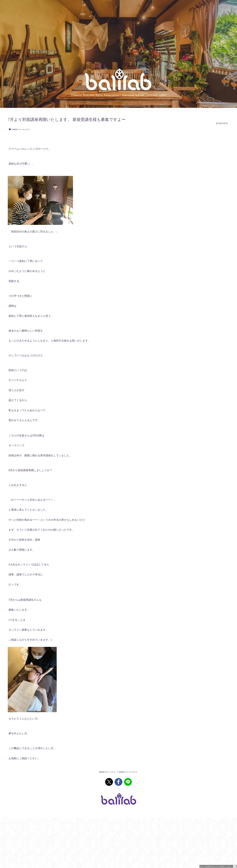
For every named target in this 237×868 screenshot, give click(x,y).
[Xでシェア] (109, 782)
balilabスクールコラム (19, 129)
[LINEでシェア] (128, 782)
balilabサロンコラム (107, 772)
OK (235, 866)
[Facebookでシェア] (118, 782)
